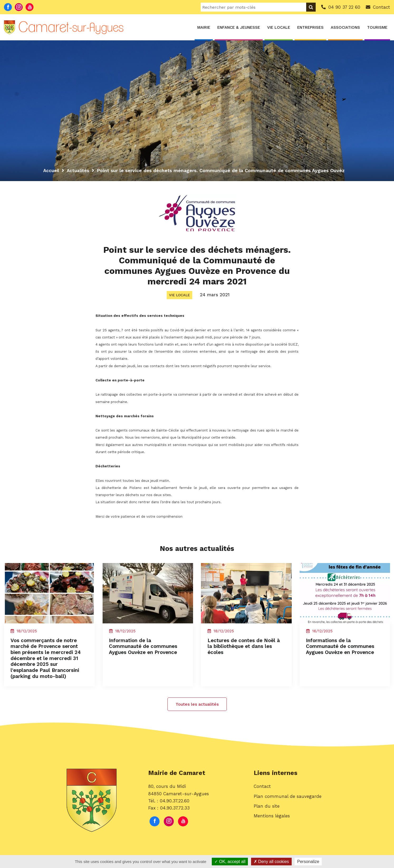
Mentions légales (272, 826)
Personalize (308, 862)
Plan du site (267, 817)
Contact (262, 797)
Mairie (204, 27)
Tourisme (377, 27)
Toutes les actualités (197, 714)
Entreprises (310, 27)
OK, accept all (230, 862)
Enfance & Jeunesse (239, 27)
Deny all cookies (271, 862)
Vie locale (279, 27)
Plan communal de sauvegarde (288, 807)
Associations (345, 27)
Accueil (52, 170)
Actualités (80, 170)
